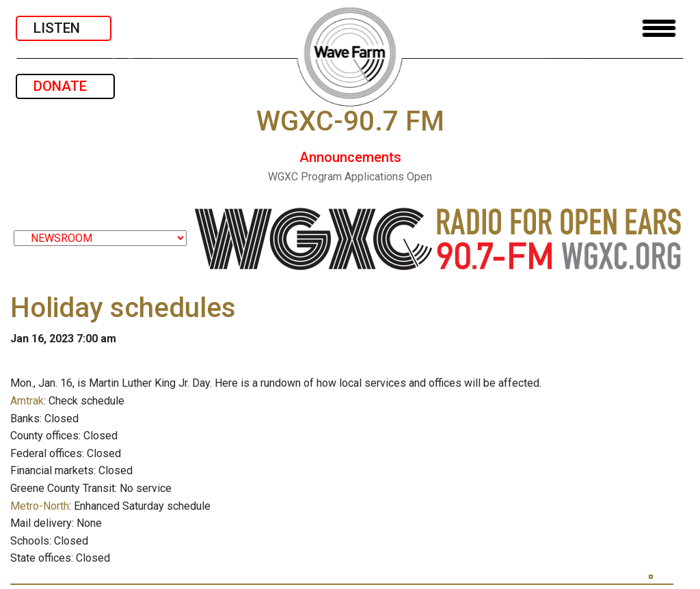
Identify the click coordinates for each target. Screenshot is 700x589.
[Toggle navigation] (659, 28)
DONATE (65, 86)
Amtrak (27, 401)
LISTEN (64, 28)
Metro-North (40, 506)
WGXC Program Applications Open (350, 177)
